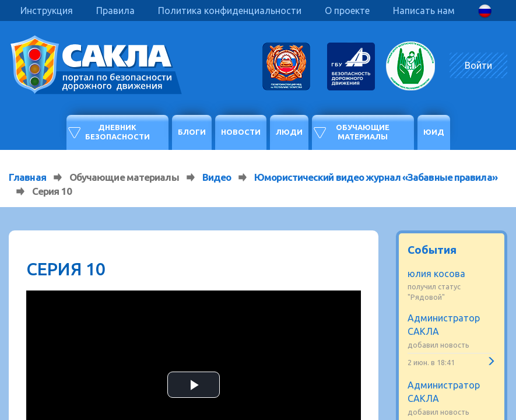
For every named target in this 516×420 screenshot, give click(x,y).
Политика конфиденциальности (230, 10)
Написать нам (424, 10)
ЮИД (434, 132)
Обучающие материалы (363, 132)
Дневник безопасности (117, 132)
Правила (115, 10)
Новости (241, 132)
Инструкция (47, 10)
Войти (478, 65)
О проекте (347, 10)
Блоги (192, 132)
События (432, 250)
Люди (289, 132)
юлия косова (436, 274)
